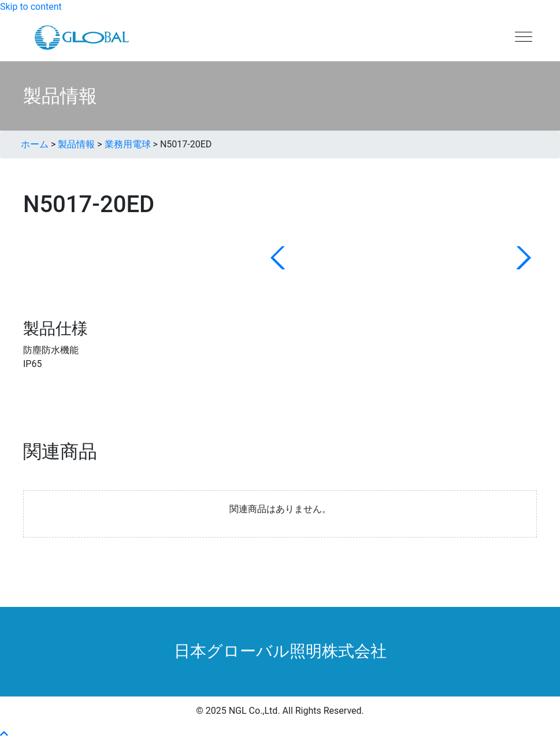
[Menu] (524, 38)
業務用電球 (128, 144)
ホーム (35, 144)
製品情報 (76, 144)
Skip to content (31, 7)
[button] (4, 734)
